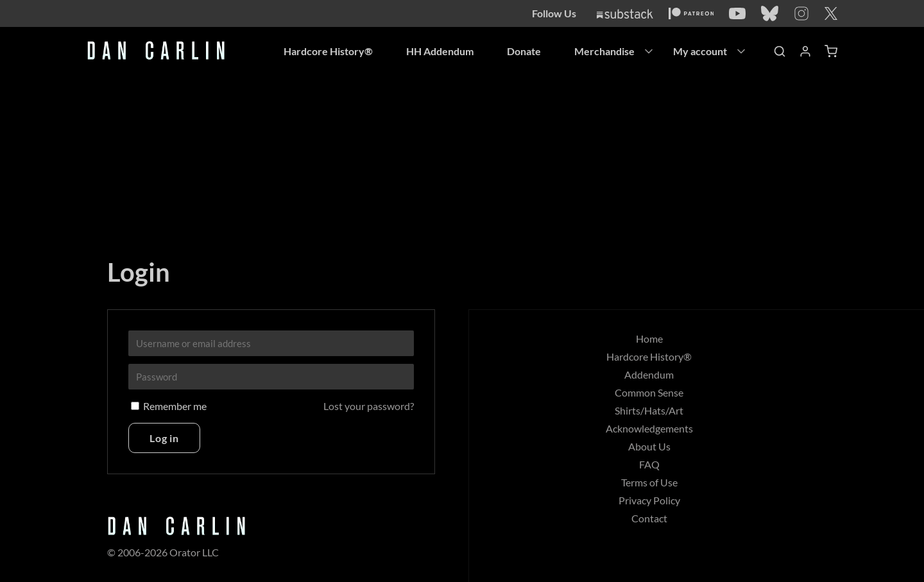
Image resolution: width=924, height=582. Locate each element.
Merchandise (604, 51)
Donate (524, 51)
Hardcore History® (328, 51)
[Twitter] (831, 13)
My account (700, 51)
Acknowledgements (649, 428)
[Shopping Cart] (831, 51)
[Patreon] (691, 13)
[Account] (805, 51)
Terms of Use (649, 482)
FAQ (649, 464)
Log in (164, 438)
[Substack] (625, 14)
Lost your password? (369, 406)
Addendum (649, 374)
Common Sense (649, 392)
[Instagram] (801, 13)
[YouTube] (737, 13)
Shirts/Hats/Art (649, 410)
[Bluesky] (770, 13)
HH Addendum (440, 51)
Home (649, 338)
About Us (649, 446)
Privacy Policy (649, 500)
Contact (649, 518)
